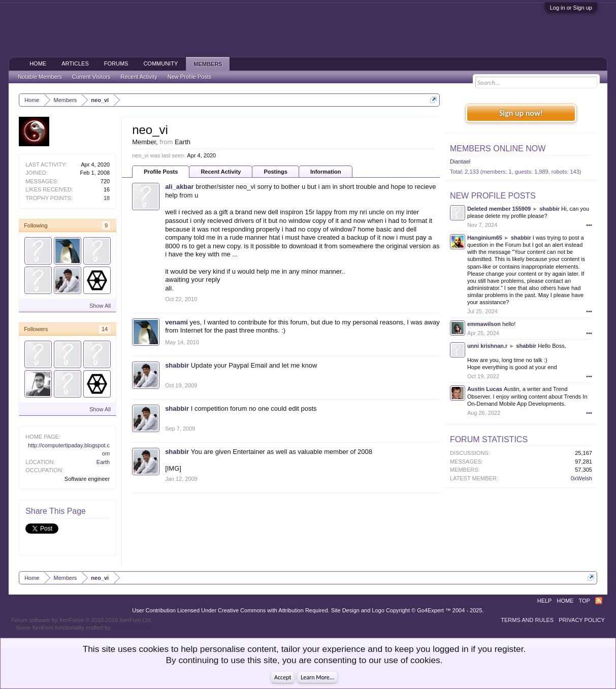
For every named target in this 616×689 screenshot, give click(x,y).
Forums (116, 63)
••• (589, 225)
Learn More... (317, 677)
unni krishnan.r (487, 346)
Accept (283, 677)
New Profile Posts (493, 196)
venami (176, 322)
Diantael (460, 161)
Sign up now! (521, 113)
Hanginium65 (485, 238)
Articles (75, 63)
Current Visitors (91, 77)
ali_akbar (179, 187)
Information (326, 172)
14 (105, 329)
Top (584, 601)
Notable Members (40, 77)
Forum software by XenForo (82, 620)
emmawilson (484, 324)
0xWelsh (581, 478)
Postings (275, 172)
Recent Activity (221, 172)
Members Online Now (498, 149)
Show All (100, 306)
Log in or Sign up (571, 8)
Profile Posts (161, 172)
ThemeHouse (129, 628)
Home (38, 63)
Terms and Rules (527, 620)
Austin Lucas (485, 389)
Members (208, 64)
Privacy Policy (582, 620)
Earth (103, 462)
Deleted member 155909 (499, 209)
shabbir (177, 365)
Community (160, 63)
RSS (599, 601)
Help (545, 601)
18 (107, 198)
